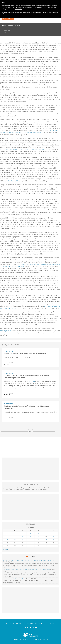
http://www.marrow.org (20, 149)
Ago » (8, 550)
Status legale (38, 623)
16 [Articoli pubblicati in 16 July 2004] (38, 540)
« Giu (4, 550)
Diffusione (18, 623)
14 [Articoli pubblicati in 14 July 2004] (23, 540)
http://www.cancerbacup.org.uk (37, 149)
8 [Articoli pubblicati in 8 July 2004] (30, 537)
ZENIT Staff (4, 32)
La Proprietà (26, 623)
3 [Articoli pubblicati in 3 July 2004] (46, 534)
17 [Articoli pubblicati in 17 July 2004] (46, 540)
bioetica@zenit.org (6, 331)
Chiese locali (9, 351)
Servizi (32, 623)
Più (30, 431)
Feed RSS (31, 557)
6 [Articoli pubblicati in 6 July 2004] (15, 537)
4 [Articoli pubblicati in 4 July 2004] (54, 534)
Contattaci (53, 623)
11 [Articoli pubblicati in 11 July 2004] (54, 537)
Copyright (46, 623)
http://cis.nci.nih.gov (6, 149)
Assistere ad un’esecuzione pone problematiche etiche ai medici (25, 354)
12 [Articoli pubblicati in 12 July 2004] (7, 540)
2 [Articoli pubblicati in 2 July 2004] (38, 534)
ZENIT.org (32, 381)
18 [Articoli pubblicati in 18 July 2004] (54, 540)
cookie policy (19, 9)
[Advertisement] (30, 447)
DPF (13, 623)
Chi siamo (8, 623)
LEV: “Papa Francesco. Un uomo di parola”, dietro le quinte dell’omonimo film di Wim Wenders (26, 569)
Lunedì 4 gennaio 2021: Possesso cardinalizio (15, 579)
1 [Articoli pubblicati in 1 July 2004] (30, 534)
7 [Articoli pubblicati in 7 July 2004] (23, 537)
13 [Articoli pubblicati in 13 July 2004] (15, 540)
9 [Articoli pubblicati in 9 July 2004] (38, 537)
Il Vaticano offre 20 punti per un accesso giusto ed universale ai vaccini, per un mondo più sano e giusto (29, 560)
